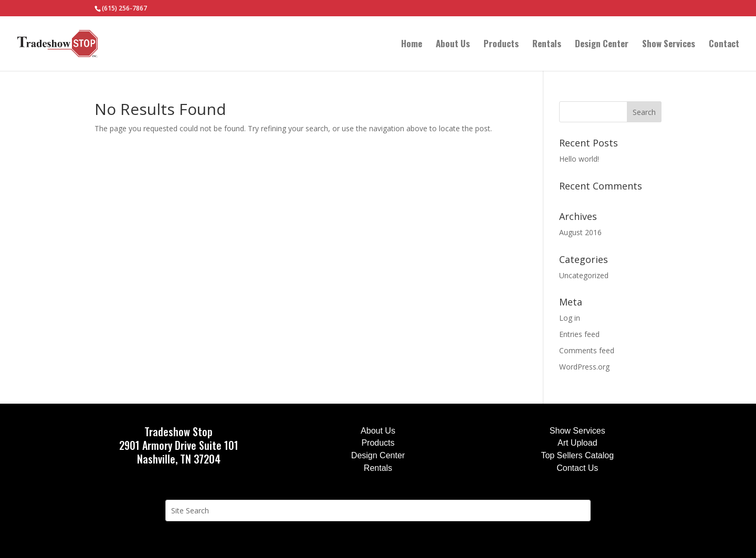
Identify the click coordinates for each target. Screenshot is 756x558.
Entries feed (579, 334)
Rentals (547, 45)
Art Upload (577, 443)
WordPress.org (584, 367)
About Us (453, 45)
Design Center (602, 45)
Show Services (669, 45)
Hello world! (579, 159)
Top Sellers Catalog (577, 455)
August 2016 (580, 232)
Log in (570, 318)
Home (412, 45)
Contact (724, 45)
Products (501, 45)
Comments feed (587, 350)
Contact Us (577, 468)
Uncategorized (584, 275)
